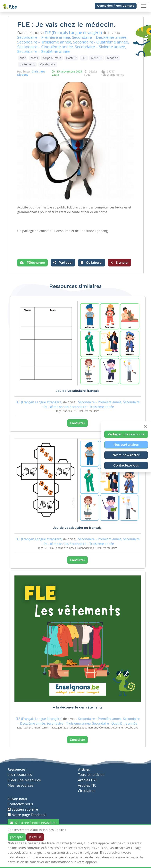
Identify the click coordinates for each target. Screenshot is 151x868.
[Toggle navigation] (144, 6)
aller (23, 58)
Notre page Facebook (27, 815)
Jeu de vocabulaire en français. (78, 528)
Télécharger (32, 263)
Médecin (113, 58)
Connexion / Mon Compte (116, 6)
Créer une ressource (24, 780)
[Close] (146, 427)
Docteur (71, 58)
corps (34, 58)
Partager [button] (63, 263)
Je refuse (35, 837)
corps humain (52, 58)
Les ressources (20, 775)
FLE (84, 58)
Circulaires (87, 791)
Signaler (120, 263)
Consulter (77, 423)
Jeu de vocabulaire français (77, 391)
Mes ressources (21, 785)
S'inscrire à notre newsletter (34, 823)
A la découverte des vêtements (78, 708)
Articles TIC (87, 785)
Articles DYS (88, 780)
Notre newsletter (126, 455)
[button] (92, 263)
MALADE (96, 58)
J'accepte (17, 837)
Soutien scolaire (23, 809)
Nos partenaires (126, 445)
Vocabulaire (48, 64)
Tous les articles (91, 775)
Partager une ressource (126, 434)
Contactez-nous (126, 466)
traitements (27, 64)
